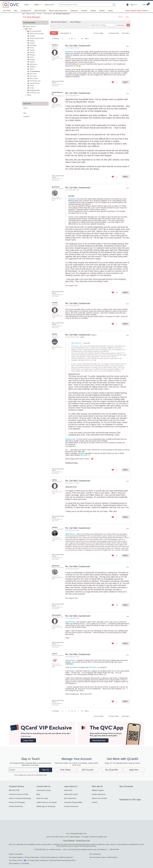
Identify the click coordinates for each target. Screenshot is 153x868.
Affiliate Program (98, 790)
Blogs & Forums (31, 14)
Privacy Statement (69, 841)
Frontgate (85, 837)
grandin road (103, 837)
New (16, 11)
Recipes (32, 55)
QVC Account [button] (88, 770)
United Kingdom (112, 857)
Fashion (84, 11)
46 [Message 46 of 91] (58, 519)
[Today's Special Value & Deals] (137, 11)
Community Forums (44, 790)
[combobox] (85, 5)
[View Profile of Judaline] (55, 527)
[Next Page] (87, 39)
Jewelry (102, 11)
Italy (98, 857)
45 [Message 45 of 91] (58, 472)
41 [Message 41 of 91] (58, 84)
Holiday (32, 60)
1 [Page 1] (63, 39)
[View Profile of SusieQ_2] (55, 45)
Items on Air (49, 5)
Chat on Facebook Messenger (20, 798)
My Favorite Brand (35, 31)
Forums (39, 14)
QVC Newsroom (70, 798)
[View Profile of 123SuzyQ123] (56, 615)
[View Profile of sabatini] (54, 334)
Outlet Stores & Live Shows (47, 802)
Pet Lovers (33, 76)
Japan (103, 857)
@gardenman (72, 99)
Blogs (29, 95)
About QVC (68, 790)
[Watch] (37, 5)
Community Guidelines (16, 857)
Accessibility (25, 864)
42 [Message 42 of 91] (58, 179)
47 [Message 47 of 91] (58, 558)
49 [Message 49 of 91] (58, 645)
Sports (32, 69)
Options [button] (128, 46)
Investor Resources (71, 806)
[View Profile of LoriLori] (54, 654)
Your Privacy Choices (16, 860)
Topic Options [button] (65, 33)
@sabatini (69, 52)
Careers (95, 802)
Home (32, 57)
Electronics (33, 64)
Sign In (121, 17)
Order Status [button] (65, 770)
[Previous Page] (55, 39)
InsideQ (32, 36)
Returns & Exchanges (17, 802)
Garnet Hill (93, 837)
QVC (24, 14)
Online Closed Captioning (49, 857)
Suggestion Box (35, 90)
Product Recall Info (16, 806)
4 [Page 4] (69, 39)
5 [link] (72, 39)
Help (127, 17)
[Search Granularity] (121, 25)
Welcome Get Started (37, 34)
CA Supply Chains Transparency (38, 860)
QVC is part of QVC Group (55, 837)
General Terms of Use (83, 841)
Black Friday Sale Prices (58, 11)
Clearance (74, 11)
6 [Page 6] (75, 39)
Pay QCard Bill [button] (112, 770)
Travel (32, 86)
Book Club (33, 74)
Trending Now (26, 11)
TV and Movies (48, 14)
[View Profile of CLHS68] (54, 303)
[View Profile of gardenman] (56, 187)
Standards (27, 117)
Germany (92, 857)
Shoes (111, 11)
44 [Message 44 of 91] (58, 326)
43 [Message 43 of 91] (58, 295)
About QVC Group (71, 794)
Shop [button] (26, 5)
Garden (32, 62)
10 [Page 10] (82, 39)
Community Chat (35, 81)
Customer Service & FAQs (19, 794)
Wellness (33, 67)
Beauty (93, 11)
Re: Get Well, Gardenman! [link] (61, 14)
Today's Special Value (37, 38)
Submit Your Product (99, 798)
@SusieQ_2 (78, 343)
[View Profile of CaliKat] (54, 480)
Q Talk (32, 88)
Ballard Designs (75, 837)
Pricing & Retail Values (32, 857)
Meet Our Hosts (42, 798)
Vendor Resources (99, 794)
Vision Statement (14, 864)
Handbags (33, 45)
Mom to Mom (34, 79)
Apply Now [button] (134, 770)
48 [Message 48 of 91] (58, 607)
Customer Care (35, 93)
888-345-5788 (14, 790)
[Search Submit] (114, 5)
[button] (128, 5)
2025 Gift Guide (40, 11)
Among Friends (35, 83)
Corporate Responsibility (73, 802)
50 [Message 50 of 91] (58, 703)
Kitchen (32, 53)
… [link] (66, 39)
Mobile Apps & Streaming (46, 806)
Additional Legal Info (66, 857)
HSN (67, 837)
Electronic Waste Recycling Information (62, 860)
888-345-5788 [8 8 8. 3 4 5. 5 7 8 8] (114, 850)
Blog (38, 794)
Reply (126, 82)
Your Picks (7, 11)
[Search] (102, 25)
